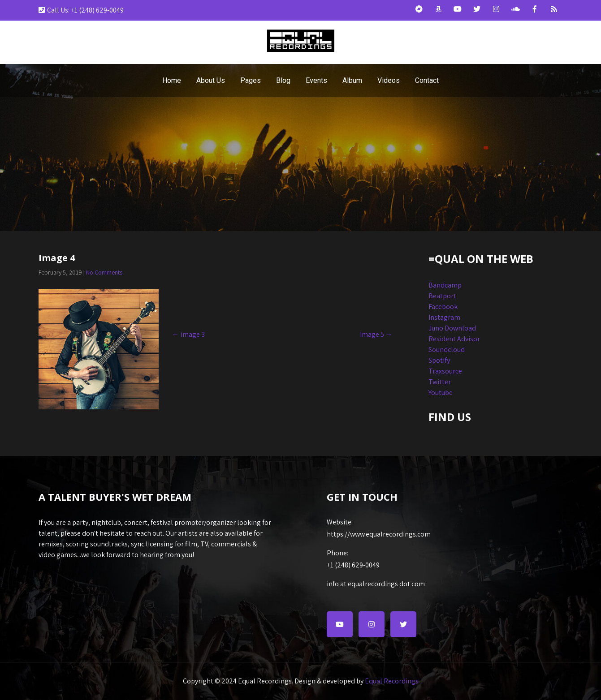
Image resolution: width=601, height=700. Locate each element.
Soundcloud (447, 350)
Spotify (439, 360)
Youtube (441, 393)
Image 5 (376, 334)
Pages (251, 80)
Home (172, 80)
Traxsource (445, 371)
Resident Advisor (454, 339)
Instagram (444, 317)
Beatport (442, 296)
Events (316, 80)
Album (352, 80)
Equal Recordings (392, 681)
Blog (283, 80)
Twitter (440, 382)
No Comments (104, 272)
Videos (389, 80)
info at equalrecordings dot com (376, 584)
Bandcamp (445, 285)
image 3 (188, 334)
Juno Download (452, 328)
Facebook (443, 307)
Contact (427, 80)
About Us (211, 80)
